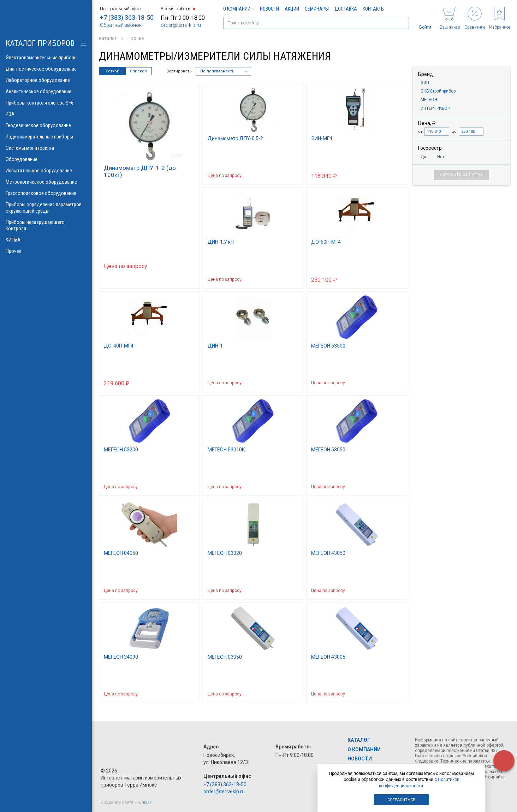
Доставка (346, 9)
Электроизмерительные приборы (46, 58)
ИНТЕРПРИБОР (435, 108)
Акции (292, 9)
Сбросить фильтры (461, 175)
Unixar (145, 802)
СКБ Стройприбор (438, 91)
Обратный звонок (121, 25)
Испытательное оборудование (46, 171)
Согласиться (401, 800)
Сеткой (112, 71)
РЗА (46, 114)
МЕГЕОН (429, 100)
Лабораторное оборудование (46, 80)
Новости (269, 9)
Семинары (317, 9)
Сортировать (179, 71)
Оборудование (46, 159)
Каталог (359, 740)
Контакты (374, 9)
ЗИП (425, 83)
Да (423, 157)
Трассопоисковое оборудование (46, 193)
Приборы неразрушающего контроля (46, 225)
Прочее (46, 251)
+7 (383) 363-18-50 (127, 17)
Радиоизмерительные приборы (46, 137)
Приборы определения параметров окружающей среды (46, 208)
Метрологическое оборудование (46, 182)
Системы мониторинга (46, 148)
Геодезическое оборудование (46, 125)
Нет (441, 157)
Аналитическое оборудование (46, 91)
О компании (239, 9)
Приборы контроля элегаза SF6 (46, 103)
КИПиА (46, 240)
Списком (139, 71)
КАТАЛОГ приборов (40, 43)
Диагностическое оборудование (46, 69)
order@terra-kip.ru (181, 25)
